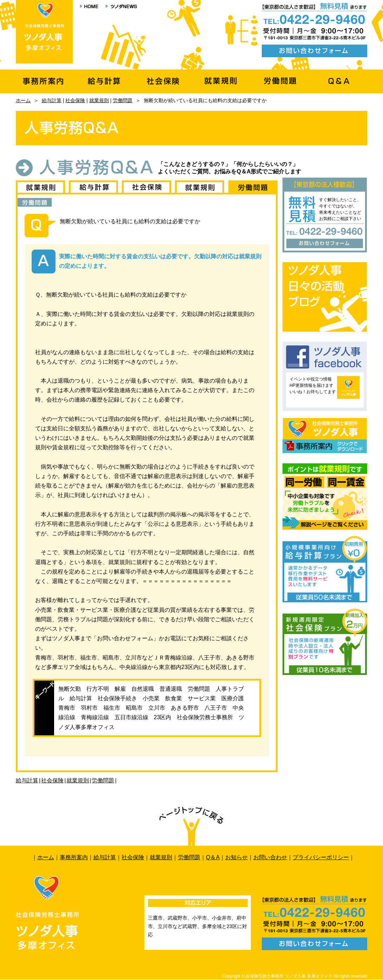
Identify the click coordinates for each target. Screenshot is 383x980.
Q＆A (213, 857)
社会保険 (75, 100)
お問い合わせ (270, 857)
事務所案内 (74, 857)
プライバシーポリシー (321, 857)
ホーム (23, 100)
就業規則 (99, 100)
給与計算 (52, 100)
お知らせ (236, 857)
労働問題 (123, 100)
